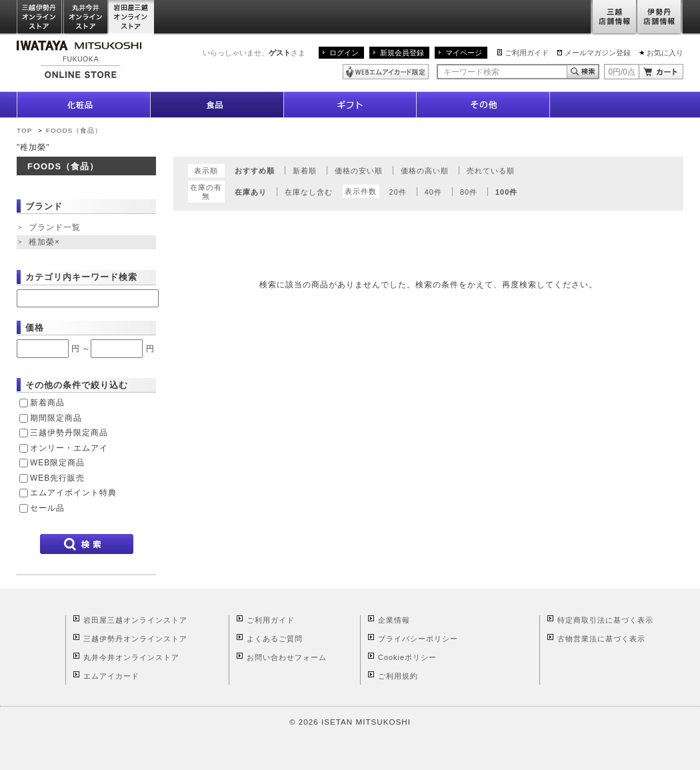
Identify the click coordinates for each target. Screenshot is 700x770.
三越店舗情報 (614, 18)
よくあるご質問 (275, 639)
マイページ (464, 53)
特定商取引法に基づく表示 (605, 620)
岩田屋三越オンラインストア (132, 18)
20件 (398, 192)
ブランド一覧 (55, 227)
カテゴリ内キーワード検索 (81, 277)
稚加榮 (46, 243)
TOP (24, 130)
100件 (506, 192)
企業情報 (394, 620)
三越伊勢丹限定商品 (69, 433)
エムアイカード (111, 676)
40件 (433, 192)
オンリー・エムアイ (69, 448)
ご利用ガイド (527, 53)
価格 (35, 328)
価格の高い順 (425, 171)
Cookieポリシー (407, 657)
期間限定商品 (56, 418)
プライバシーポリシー (418, 639)
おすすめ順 (255, 171)
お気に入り (665, 53)
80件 (469, 192)
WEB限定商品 (57, 463)
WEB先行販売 (57, 478)
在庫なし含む (309, 192)
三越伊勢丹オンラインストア (40, 18)
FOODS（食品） (74, 130)
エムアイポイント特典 (73, 493)
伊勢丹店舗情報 (660, 18)
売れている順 (491, 171)
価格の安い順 (359, 171)
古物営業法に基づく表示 (601, 639)
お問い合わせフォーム (287, 657)
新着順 (305, 171)
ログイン (344, 53)
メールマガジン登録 (598, 53)
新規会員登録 (402, 53)
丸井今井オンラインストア (86, 18)
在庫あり (251, 192)
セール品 (47, 508)
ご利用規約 (398, 676)
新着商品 (47, 403)
